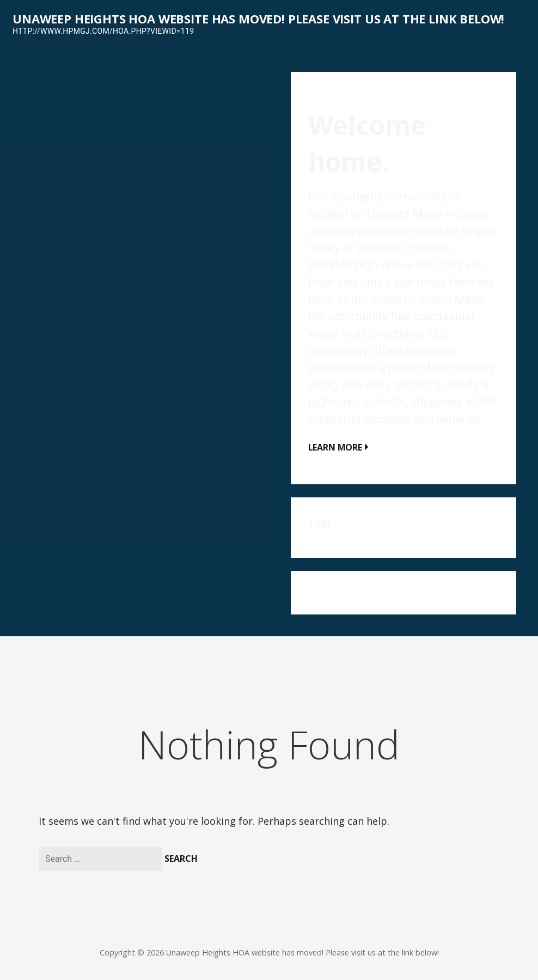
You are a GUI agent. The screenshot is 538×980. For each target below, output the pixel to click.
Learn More (335, 447)
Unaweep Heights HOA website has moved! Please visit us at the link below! (258, 19)
